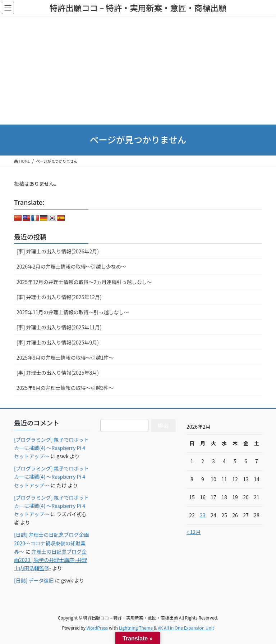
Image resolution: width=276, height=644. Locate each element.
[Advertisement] (138, 71)
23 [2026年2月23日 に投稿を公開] (203, 515)
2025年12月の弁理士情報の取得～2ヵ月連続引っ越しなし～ (84, 282)
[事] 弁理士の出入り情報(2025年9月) (58, 342)
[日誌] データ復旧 (34, 580)
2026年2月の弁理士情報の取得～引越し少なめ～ (71, 266)
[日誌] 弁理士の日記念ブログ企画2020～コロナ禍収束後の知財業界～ (52, 543)
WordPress (97, 628)
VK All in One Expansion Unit (186, 628)
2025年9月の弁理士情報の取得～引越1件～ (65, 357)
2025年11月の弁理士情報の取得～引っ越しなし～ (73, 312)
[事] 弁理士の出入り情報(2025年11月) (59, 327)
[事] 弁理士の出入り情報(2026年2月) (58, 251)
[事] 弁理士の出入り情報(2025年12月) (59, 297)
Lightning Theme (136, 628)
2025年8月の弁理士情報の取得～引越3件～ (65, 388)
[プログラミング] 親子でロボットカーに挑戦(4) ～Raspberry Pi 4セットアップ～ (52, 448)
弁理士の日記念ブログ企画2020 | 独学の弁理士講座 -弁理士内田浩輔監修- (50, 560)
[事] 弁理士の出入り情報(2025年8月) (58, 373)
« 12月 (194, 532)
